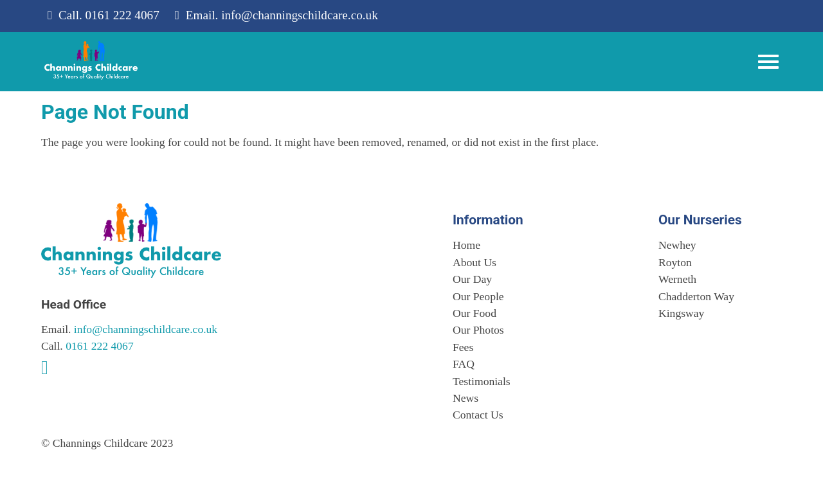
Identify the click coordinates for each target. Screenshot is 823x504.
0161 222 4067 (122, 15)
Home (466, 245)
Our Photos (478, 330)
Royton (675, 262)
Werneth (677, 279)
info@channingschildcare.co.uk (300, 15)
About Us (475, 262)
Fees (463, 347)
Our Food (475, 313)
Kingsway (681, 313)
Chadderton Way (696, 296)
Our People (478, 296)
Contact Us (478, 415)
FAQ (464, 364)
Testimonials (482, 381)
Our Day (472, 279)
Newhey (677, 245)
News (466, 398)
